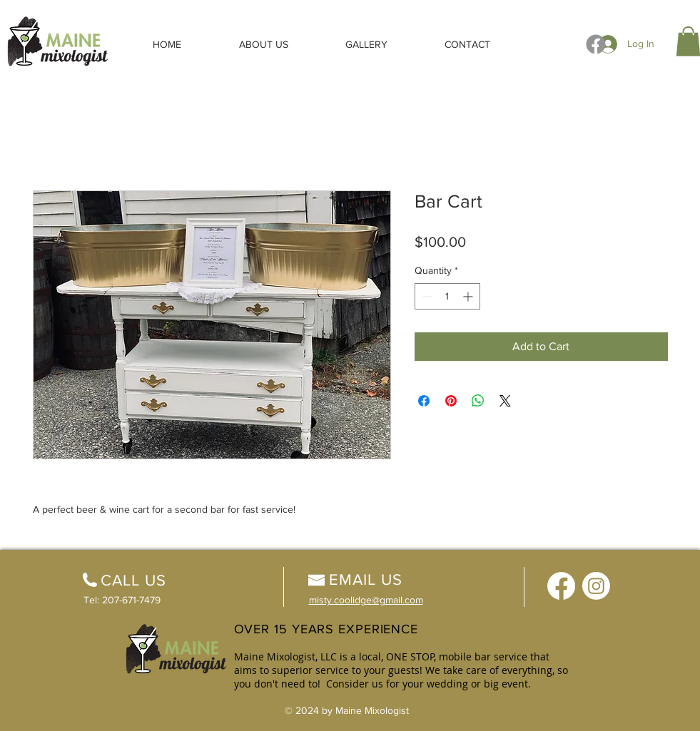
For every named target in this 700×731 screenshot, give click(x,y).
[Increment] (469, 296)
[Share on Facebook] (424, 401)
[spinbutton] (447, 296)
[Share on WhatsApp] (478, 401)
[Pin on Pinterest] (451, 401)
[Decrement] (426, 296)
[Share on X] (505, 401)
